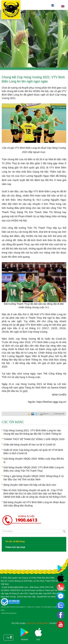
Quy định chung (8, 597)
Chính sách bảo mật (26, 597)
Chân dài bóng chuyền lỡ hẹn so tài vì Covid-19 (29, 445)
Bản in (44, 414)
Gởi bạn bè (58, 414)
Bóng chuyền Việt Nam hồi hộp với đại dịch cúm (30, 485)
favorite (29, 414)
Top (8, 638)
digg (33, 414)
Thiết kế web (5, 613)
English (63, 6)
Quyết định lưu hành (46, 597)
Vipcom (14, 613)
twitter (36, 414)
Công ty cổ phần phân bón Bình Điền (11, 10)
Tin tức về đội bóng (15, 541)
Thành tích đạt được (15, 547)
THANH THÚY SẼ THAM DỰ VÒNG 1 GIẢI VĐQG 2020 (34, 439)
